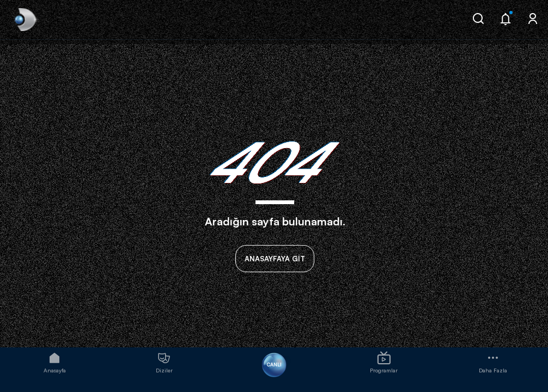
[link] (24, 20)
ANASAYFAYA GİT (275, 259)
